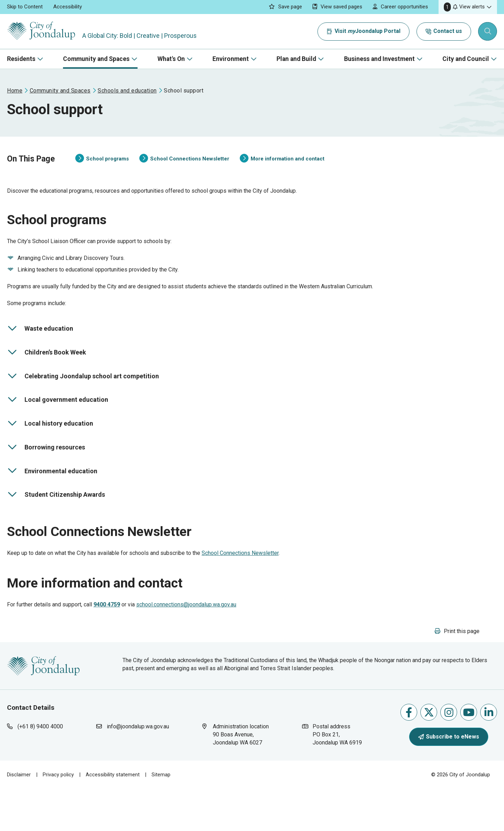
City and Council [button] (466, 59)
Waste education (40, 350)
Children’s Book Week (47, 374)
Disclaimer (19, 817)
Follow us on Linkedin (489, 754)
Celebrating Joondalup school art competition (83, 397)
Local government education (58, 421)
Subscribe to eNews (449, 778)
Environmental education (52, 492)
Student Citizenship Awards (56, 516)
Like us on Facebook (409, 754)
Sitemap (161, 817)
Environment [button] (231, 59)
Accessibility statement (113, 817)
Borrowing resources (46, 468)
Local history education (50, 445)
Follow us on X (429, 754)
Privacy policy (58, 817)
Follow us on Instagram (449, 754)
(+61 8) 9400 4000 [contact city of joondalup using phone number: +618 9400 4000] (40, 768)
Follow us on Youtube (469, 754)
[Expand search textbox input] (488, 32)
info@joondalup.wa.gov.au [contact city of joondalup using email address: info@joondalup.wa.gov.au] (138, 768)
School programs (102, 166)
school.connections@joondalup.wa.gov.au (186, 640)
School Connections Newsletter (184, 166)
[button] (468, 7)
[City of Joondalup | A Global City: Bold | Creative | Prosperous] (43, 31)
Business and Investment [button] (379, 59)
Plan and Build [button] (296, 59)
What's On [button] (171, 59)
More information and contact (282, 166)
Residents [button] (21, 59)
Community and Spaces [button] (96, 59)
